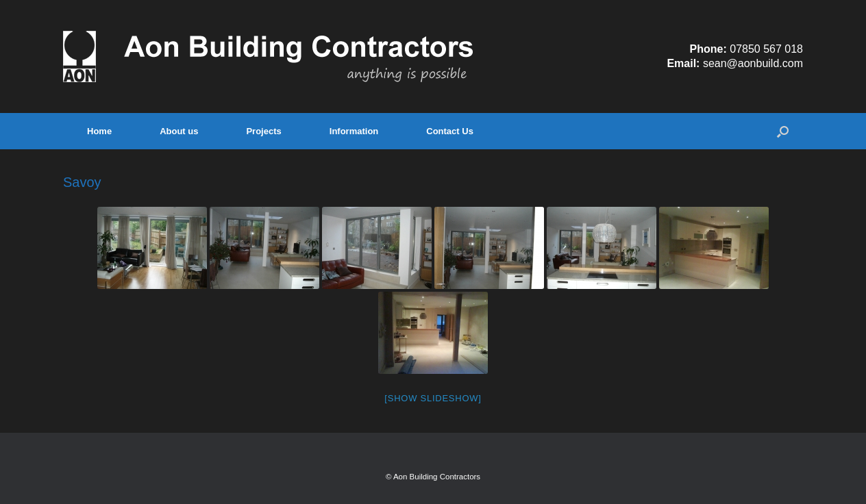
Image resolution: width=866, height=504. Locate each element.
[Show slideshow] (433, 398)
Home (99, 131)
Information (354, 131)
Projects (263, 131)
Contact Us (450, 131)
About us (179, 131)
